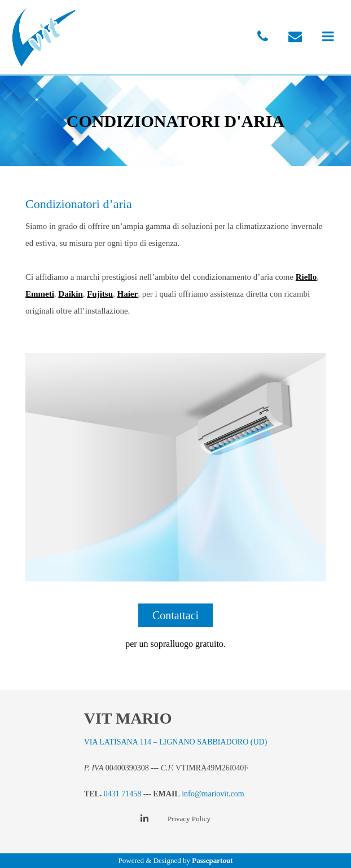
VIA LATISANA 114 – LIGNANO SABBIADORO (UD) (176, 742)
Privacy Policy (189, 819)
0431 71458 (123, 794)
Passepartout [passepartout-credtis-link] (212, 860)
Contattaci (175, 615)
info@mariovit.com (213, 794)
